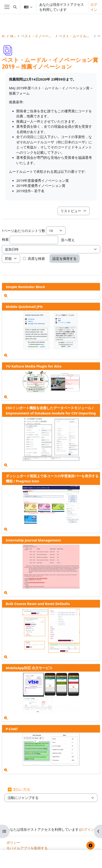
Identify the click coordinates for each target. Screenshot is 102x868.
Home (4, 36)
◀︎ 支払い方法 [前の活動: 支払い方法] (19, 789)
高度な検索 (36, 258)
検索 (5, 239)
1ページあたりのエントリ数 (23, 231)
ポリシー (13, 842)
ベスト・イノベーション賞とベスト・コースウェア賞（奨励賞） (38, 36)
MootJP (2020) (13, 36)
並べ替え (68, 240)
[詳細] (6, 296)
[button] (15, 7)
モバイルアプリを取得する (27, 848)
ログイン (94, 7)
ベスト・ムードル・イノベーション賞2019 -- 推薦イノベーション (76, 36)
